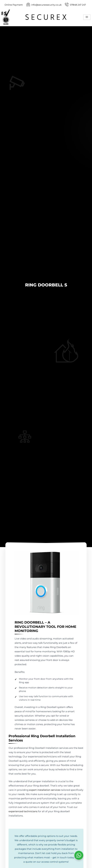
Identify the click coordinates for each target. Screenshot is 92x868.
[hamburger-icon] (87, 17)
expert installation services (45, 790)
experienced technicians (23, 811)
